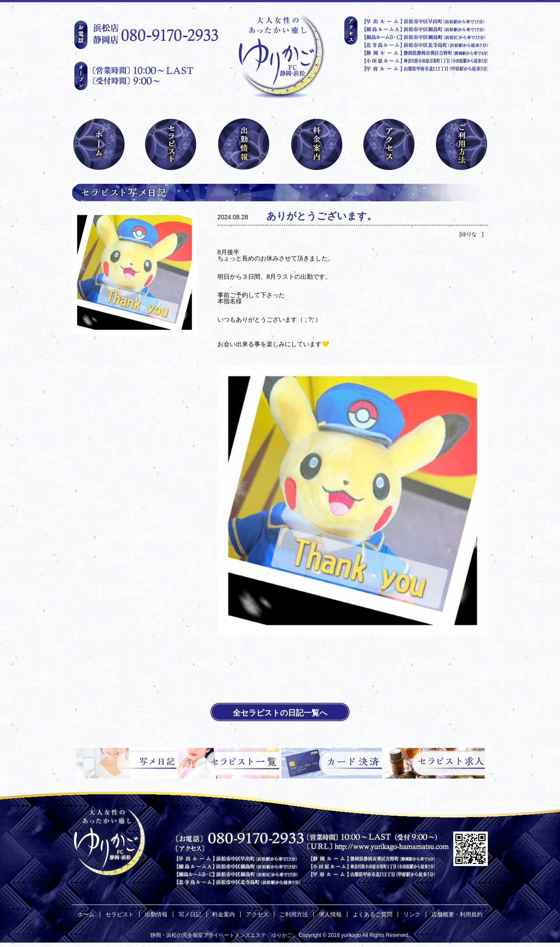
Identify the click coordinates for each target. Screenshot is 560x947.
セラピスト (120, 914)
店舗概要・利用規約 (457, 914)
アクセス (257, 914)
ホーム (86, 914)
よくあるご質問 (373, 914)
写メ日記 (190, 914)
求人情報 (330, 914)
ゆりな (472, 234)
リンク (412, 914)
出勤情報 (156, 914)
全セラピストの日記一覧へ (280, 713)
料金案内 (224, 914)
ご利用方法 (294, 914)
